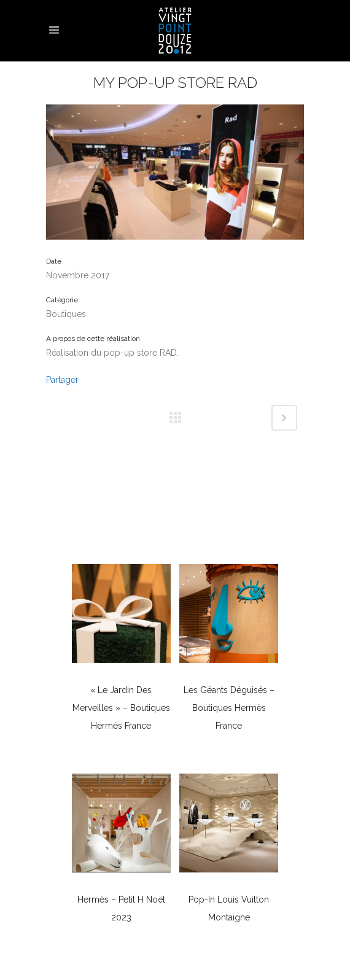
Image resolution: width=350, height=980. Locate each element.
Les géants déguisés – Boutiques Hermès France (229, 708)
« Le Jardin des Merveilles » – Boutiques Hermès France (121, 708)
